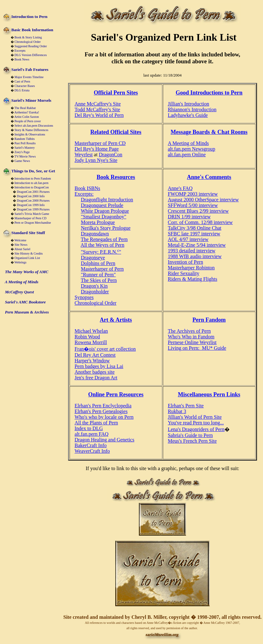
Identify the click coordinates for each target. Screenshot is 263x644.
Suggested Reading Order (31, 46)
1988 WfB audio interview (195, 256)
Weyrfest (84, 155)
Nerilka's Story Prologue (106, 228)
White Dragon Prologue (105, 211)
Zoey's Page (22, 152)
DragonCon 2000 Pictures (33, 201)
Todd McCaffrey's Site (97, 109)
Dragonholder (95, 292)
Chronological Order (28, 42)
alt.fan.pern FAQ (92, 434)
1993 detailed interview (192, 251)
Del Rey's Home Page (97, 149)
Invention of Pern (186, 262)
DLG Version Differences (31, 55)
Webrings (20, 262)
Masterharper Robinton (191, 268)
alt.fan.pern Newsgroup (192, 149)
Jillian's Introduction (189, 104)
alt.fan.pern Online (187, 155)
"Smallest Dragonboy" (104, 217)
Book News (22, 59)
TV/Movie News (25, 156)
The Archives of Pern (189, 331)
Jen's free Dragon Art (96, 378)
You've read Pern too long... (196, 423)
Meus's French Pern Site (192, 441)
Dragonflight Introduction (107, 200)
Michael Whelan (91, 331)
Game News (22, 161)
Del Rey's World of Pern (99, 115)
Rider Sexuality (184, 273)
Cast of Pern (22, 81)
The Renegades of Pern (104, 239)
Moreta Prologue (98, 222)
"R (84, 275)
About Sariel (22, 249)
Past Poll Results (25, 143)
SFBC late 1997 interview (194, 234)
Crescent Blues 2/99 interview (198, 211)
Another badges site (95, 372)
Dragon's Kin (94, 286)
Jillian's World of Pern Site (195, 417)
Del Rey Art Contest (95, 355)
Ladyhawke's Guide (188, 115)
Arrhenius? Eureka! (27, 112)
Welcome (20, 240)
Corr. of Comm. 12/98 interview (200, 222)
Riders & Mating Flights (193, 279)
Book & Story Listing (28, 37)
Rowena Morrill (91, 342)
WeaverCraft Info (92, 451)
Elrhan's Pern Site (186, 406)
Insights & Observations (30, 134)
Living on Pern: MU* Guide (197, 348)
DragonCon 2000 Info (31, 196)
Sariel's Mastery (25, 148)
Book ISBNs (87, 188)
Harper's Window (92, 361)
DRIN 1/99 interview (189, 217)
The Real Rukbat (25, 108)
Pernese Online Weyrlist (192, 342)
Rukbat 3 (177, 411)
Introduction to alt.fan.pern (31, 183)
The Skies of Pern (99, 280)
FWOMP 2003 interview (193, 194)
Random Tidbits (25, 139)
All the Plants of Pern (96, 423)
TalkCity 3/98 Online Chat (195, 228)
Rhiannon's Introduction (192, 109)
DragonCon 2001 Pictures (33, 192)
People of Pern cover (28, 121)
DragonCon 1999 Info (31, 205)
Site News (21, 245)
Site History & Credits (29, 253)
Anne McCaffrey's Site (98, 104)
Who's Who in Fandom (191, 337)
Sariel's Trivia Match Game (32, 214)
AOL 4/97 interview (188, 239)
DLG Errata (22, 90)
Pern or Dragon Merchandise (33, 223)
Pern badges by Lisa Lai (99, 366)
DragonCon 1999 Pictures (33, 209)
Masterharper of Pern (102, 269)
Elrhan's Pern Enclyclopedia (103, 406)
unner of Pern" (101, 275)
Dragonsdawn (95, 234)
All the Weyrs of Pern (103, 245)
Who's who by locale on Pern (104, 417)
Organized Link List (27, 258)
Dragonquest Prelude (102, 205)
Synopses (84, 297)
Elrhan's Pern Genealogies (101, 411)
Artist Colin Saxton (26, 117)
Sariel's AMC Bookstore (26, 302)
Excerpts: (84, 194)
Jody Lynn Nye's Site (96, 160)
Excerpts (20, 51)
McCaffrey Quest (20, 292)
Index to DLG (89, 428)
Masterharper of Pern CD (30, 218)
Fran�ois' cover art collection (105, 349)
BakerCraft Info (91, 445)
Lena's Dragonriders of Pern (196, 429)
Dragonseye (93, 258)
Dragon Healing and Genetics (105, 440)
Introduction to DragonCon (32, 187)
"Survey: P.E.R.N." (101, 252)
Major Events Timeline (29, 77)
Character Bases (25, 86)
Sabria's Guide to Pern (190, 435)
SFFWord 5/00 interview (193, 205)
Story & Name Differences (31, 130)
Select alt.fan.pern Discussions (34, 126)
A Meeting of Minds (22, 282)
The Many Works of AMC (27, 272)
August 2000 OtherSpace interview (203, 200)
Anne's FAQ (180, 188)
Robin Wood (87, 337)
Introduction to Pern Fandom (33, 178)
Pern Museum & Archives (27, 312)
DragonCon (111, 155)
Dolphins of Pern (98, 263)
